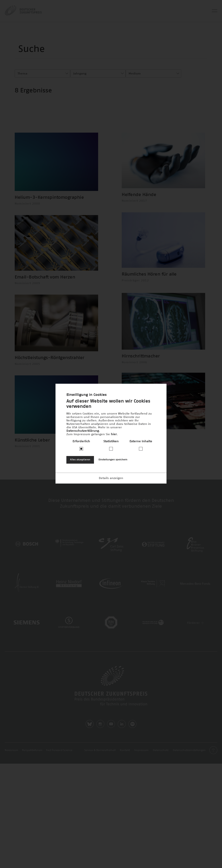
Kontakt (125, 773)
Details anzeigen (111, 478)
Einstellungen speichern (113, 460)
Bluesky (90, 746)
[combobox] (42, 73)
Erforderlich (81, 441)
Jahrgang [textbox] (80, 74)
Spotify (132, 746)
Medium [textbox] (135, 74)
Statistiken (111, 441)
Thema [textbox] (22, 74)
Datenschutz (161, 773)
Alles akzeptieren (80, 460)
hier (114, 434)
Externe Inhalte (141, 441)
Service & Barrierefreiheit (100, 773)
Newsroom (12, 773)
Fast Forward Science (59, 773)
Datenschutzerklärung (83, 431)
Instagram (100, 746)
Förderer (195, 645)
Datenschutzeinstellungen (189, 773)
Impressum (141, 773)
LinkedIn (122, 746)
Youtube (111, 746)
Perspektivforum (32, 773)
